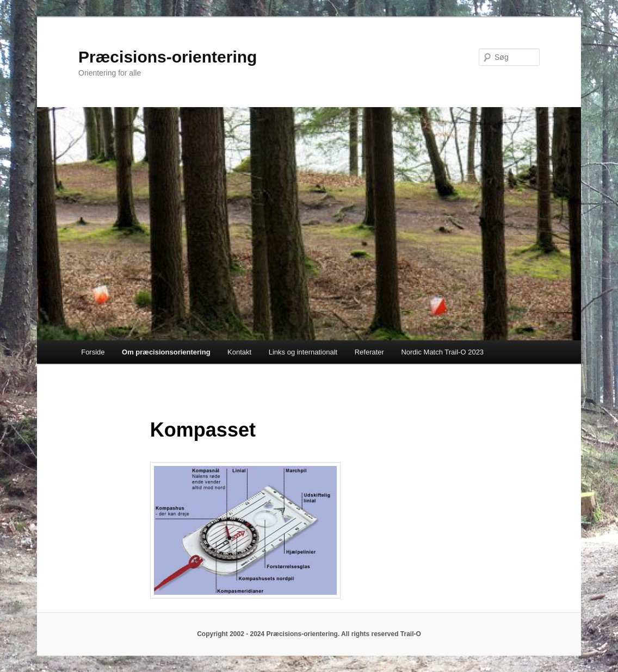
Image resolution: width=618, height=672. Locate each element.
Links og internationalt (303, 352)
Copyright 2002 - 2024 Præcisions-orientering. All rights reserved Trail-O (309, 634)
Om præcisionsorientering (166, 352)
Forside (93, 352)
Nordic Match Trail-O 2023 (442, 352)
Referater (369, 352)
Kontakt (239, 352)
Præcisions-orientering (168, 57)
